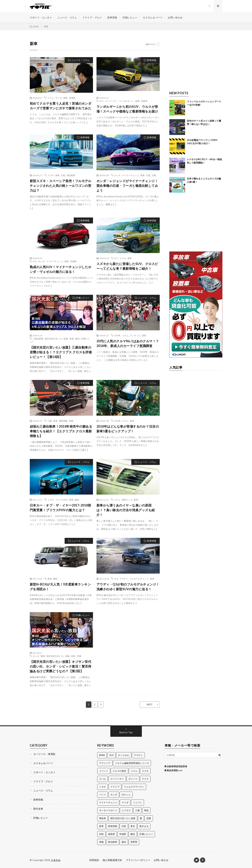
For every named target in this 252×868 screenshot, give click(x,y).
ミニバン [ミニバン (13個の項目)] (137, 802)
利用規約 (94, 860)
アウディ (124, 579)
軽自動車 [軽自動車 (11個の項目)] (113, 842)
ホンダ (58, 98)
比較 (63, 175)
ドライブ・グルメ (92, 17)
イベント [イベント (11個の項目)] (104, 771)
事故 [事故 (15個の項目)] (146, 810)
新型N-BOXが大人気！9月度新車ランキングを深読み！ (60, 587)
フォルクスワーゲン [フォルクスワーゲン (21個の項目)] (134, 787)
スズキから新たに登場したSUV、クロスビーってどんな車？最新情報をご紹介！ (127, 266)
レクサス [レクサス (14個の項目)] (126, 810)
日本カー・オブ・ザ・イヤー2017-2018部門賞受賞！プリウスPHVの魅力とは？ (61, 508)
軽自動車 (71, 175)
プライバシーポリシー (138, 860)
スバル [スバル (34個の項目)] (103, 779)
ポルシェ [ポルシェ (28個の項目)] (126, 795)
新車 (65, 98)
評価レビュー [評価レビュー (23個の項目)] (146, 834)
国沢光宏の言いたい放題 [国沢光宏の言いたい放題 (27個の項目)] (123, 818)
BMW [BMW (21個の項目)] (102, 755)
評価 (79, 656)
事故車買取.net (174, 770)
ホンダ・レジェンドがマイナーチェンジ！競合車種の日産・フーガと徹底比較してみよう (127, 186)
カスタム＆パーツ (153, 17)
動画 (43, 656)
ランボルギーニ (126, 101)
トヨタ (51, 500)
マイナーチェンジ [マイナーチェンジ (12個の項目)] (108, 802)
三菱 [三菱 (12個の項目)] (137, 810)
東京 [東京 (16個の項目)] (133, 826)
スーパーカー (111, 101)
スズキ (51, 175)
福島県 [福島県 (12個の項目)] (111, 834)
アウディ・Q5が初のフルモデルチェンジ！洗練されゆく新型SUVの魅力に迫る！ (128, 587)
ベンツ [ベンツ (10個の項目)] (103, 795)
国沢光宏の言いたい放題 (56, 339)
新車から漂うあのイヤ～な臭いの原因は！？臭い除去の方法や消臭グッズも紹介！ (126, 510)
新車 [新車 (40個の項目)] (101, 826)
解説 (77, 339)
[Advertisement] (196, 63)
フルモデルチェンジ (139, 579)
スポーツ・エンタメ (41, 17)
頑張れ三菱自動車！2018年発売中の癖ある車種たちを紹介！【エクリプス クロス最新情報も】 (61, 431)
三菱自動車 (38, 339)
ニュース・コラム (67, 17)
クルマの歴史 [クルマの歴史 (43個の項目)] (119, 771)
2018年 (117, 335)
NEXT (150, 704)
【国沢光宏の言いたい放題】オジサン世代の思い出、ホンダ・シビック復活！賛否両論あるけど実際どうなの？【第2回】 (61, 666)
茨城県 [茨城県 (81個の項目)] (123, 834)
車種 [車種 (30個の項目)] (101, 842)
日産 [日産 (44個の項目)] (124, 826)
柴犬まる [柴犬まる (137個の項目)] (144, 826)
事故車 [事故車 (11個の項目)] (103, 818)
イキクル (56, 860)
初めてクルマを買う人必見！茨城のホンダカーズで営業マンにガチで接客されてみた (61, 106)
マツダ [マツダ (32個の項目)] (125, 802)
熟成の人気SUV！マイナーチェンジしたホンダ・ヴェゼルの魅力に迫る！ (61, 269)
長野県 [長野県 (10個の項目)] (134, 842)
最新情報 (63, 421)
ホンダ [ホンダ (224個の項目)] (114, 795)
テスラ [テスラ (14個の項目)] (145, 779)
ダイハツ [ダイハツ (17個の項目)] (133, 779)
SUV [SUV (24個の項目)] (111, 755)
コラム (51, 98)
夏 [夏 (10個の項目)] (141, 818)
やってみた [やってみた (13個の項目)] (124, 755)
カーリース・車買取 (44, 754)
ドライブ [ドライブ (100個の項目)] (115, 787)
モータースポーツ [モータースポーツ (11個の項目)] (108, 810)
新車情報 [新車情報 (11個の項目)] (113, 826)
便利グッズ (127, 500)
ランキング (135, 335)
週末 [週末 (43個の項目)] (124, 842)
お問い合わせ (175, 17)
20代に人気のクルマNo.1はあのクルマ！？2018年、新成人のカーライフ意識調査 (128, 343)
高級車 (144, 101)
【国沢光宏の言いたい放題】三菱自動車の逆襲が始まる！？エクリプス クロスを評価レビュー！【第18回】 (61, 352)
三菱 (50, 421)
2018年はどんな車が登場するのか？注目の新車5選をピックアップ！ (128, 429)
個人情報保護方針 (112, 860)
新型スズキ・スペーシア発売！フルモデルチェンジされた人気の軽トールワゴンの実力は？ (61, 186)
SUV (101, 101)
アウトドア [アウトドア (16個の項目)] (105, 763)
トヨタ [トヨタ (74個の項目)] (103, 787)
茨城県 (72, 98)
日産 (148, 175)
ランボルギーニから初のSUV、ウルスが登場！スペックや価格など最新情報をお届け (127, 109)
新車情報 (112, 17)
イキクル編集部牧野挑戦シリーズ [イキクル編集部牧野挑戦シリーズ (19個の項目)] (132, 763)
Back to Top (126, 732)
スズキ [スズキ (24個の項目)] (145, 771)
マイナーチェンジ (130, 175)
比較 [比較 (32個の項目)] (101, 834)
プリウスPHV (61, 500)
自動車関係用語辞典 (176, 766)
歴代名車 (38, 809)
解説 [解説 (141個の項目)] (133, 834)
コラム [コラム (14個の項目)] (134, 771)
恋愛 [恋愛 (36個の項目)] (149, 818)
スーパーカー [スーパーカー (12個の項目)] (117, 779)
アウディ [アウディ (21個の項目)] (138, 755)
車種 (71, 421)
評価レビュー (130, 17)
